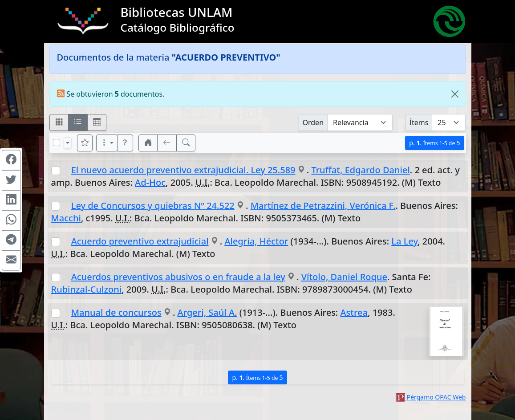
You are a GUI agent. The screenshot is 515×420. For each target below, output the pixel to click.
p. (434, 143)
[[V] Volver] (167, 143)
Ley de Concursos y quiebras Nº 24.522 (153, 206)
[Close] (455, 94)
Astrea (354, 312)
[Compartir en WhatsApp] (11, 220)
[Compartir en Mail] (11, 260)
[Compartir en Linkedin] (11, 200)
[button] (125, 143)
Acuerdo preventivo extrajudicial (140, 241)
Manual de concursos (116, 312)
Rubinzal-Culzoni (87, 289)
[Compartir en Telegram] (11, 240)
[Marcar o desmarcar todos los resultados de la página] (57, 143)
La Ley (404, 241)
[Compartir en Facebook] (11, 160)
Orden (313, 122)
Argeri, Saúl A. (207, 312)
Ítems (419, 122)
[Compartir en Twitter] (11, 180)
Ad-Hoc (150, 182)
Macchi (66, 218)
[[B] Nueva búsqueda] (186, 143)
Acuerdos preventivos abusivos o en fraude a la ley (178, 277)
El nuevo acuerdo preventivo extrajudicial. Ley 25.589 (183, 170)
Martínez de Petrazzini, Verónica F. (323, 206)
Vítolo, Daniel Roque (344, 277)
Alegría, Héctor (256, 241)
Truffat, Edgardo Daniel (360, 170)
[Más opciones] (107, 143)
